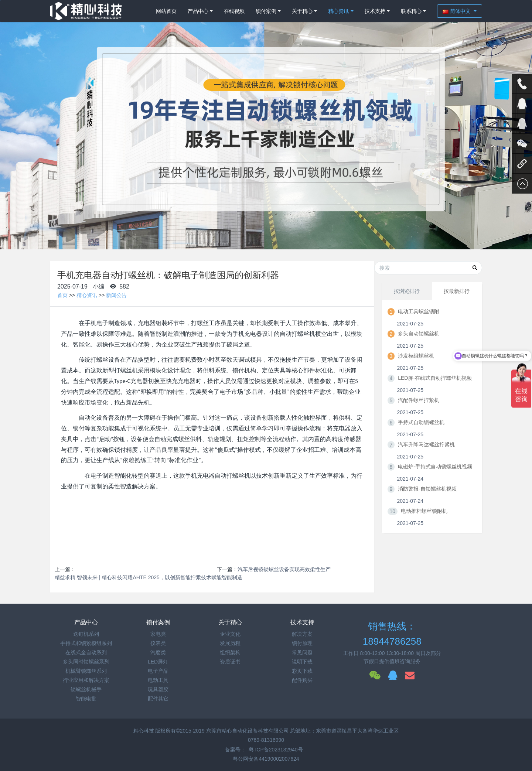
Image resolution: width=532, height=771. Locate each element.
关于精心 (302, 11)
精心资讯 (338, 11)
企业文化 (230, 634)
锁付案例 (266, 11)
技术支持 (375, 11)
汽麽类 (158, 652)
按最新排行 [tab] (457, 291)
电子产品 (158, 671)
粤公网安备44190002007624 (266, 759)
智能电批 (86, 699)
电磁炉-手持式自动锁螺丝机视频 (435, 467)
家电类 (158, 634)
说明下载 (302, 662)
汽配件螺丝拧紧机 (419, 400)
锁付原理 (302, 643)
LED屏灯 (158, 662)
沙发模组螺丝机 (416, 356)
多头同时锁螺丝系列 (86, 662)
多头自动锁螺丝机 (419, 334)
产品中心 (198, 11)
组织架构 (230, 652)
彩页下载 (302, 671)
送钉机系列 (86, 634)
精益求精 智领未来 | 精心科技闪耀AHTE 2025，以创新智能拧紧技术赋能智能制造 (149, 577)
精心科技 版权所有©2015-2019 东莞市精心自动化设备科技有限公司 (212, 731)
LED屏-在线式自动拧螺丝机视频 (435, 378)
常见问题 (302, 652)
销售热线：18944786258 (392, 634)
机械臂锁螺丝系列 (86, 671)
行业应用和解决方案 (86, 680)
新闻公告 (116, 295)
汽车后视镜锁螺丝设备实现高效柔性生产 (284, 569)
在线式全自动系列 (86, 652)
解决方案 (302, 634)
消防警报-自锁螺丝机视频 (427, 489)
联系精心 (411, 11)
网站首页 (166, 11)
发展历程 (230, 643)
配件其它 (158, 699)
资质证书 (230, 662)
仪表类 (158, 643)
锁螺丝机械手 (86, 689)
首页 (62, 295)
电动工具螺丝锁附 (419, 311)
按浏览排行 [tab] (407, 291)
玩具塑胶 (158, 689)
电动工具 (158, 680)
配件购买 (302, 680)
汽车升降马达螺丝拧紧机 (426, 444)
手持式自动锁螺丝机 (421, 422)
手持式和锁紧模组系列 (86, 643)
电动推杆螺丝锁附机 (424, 511)
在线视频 (234, 11)
